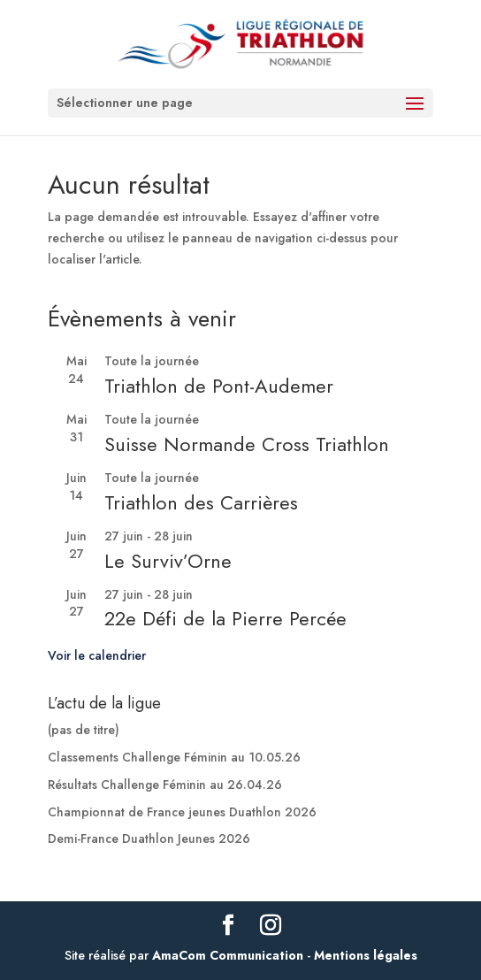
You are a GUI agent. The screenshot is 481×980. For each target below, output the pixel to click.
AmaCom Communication (228, 955)
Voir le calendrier (97, 655)
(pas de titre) (84, 730)
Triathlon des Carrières (201, 502)
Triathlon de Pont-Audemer (219, 386)
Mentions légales (366, 955)
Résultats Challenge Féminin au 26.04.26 (165, 785)
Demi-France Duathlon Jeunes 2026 (149, 838)
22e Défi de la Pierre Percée (225, 618)
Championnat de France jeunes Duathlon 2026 (182, 812)
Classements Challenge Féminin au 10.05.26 (174, 757)
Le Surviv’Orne (168, 561)
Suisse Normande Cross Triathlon (247, 444)
